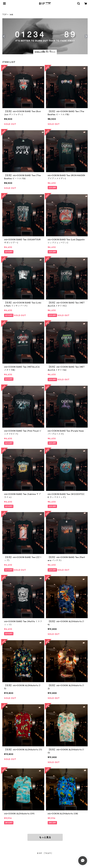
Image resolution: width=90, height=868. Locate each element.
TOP (4, 14)
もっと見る (45, 837)
